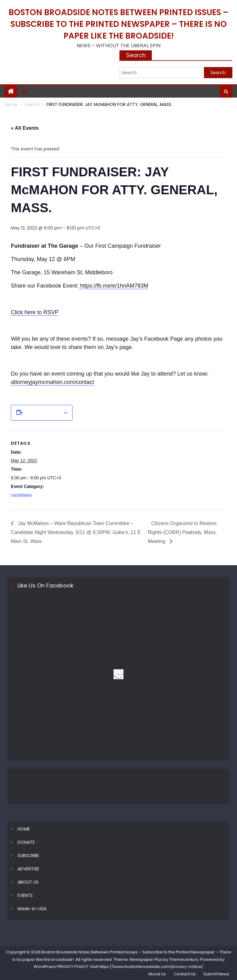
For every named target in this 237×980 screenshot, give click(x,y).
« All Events (25, 128)
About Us (157, 974)
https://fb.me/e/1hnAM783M (114, 286)
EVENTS (25, 896)
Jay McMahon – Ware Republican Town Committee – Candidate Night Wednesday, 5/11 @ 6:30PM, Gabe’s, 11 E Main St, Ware (76, 532)
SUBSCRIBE (28, 856)
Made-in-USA (32, 909)
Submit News (216, 974)
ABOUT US (28, 882)
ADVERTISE (28, 869)
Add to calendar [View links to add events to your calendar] (43, 413)
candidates (21, 495)
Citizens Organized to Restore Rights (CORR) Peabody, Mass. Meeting (183, 532)
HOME (24, 829)
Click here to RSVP (35, 312)
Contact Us (185, 974)
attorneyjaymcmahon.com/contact (52, 382)
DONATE (26, 843)
